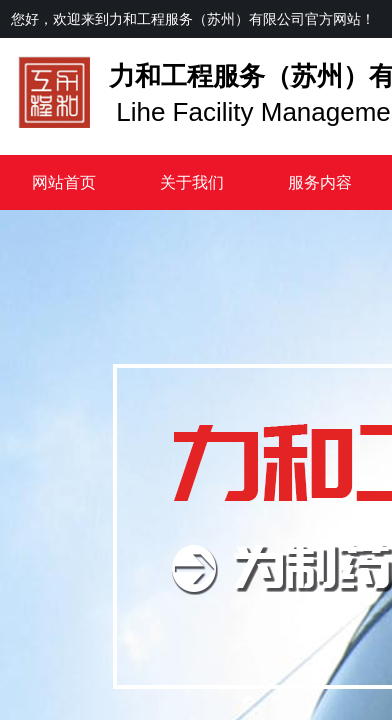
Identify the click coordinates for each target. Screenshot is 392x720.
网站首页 (64, 182)
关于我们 (192, 182)
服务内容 (320, 182)
